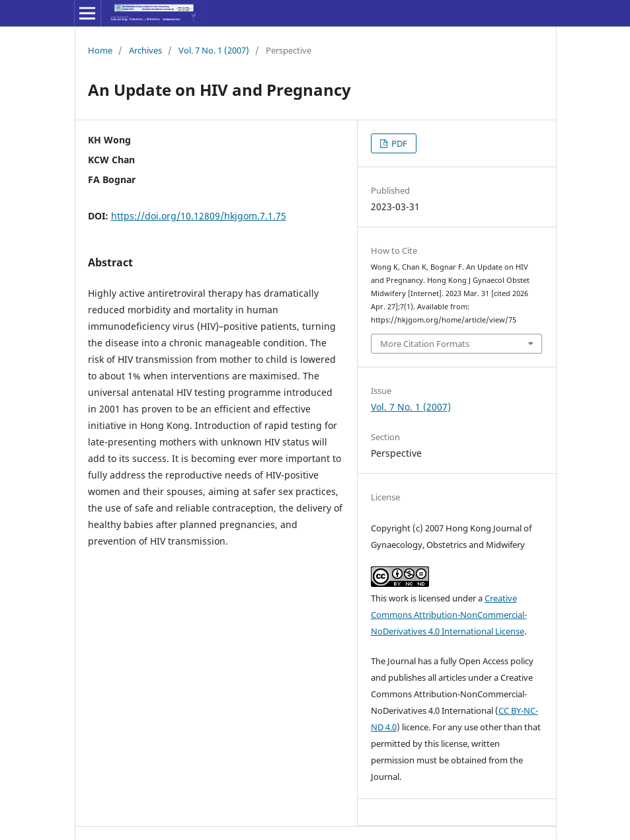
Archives (145, 50)
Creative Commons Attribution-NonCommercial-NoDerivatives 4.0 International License (449, 615)
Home (100, 50)
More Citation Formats (425, 344)
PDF (398, 143)
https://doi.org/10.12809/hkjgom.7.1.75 (199, 216)
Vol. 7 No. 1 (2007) (214, 50)
